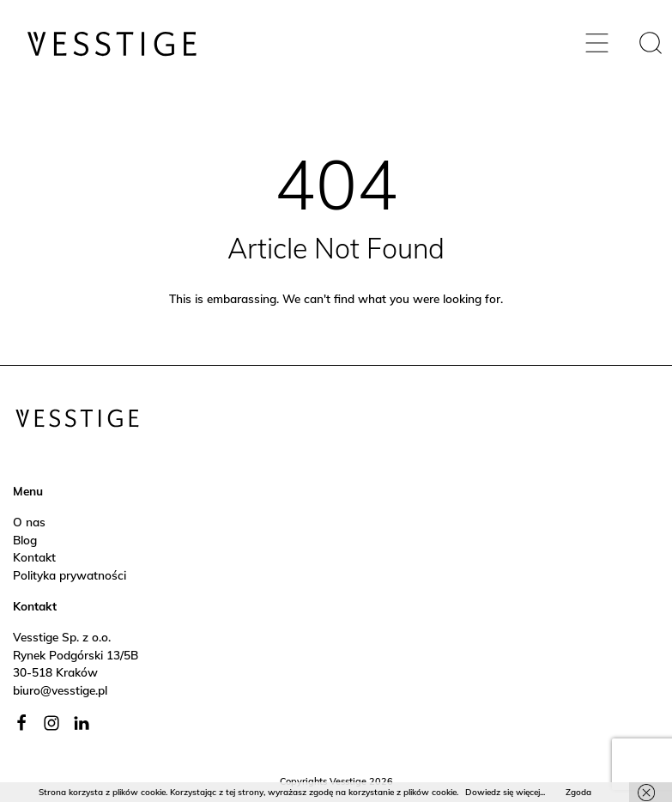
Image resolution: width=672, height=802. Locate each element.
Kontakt (34, 557)
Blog (25, 540)
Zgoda (578, 792)
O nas (29, 522)
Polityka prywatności (70, 575)
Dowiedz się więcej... (505, 792)
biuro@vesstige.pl (60, 690)
